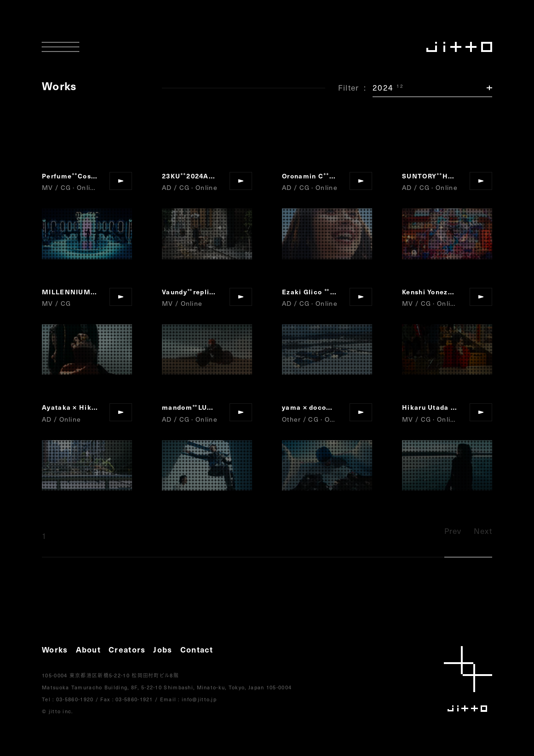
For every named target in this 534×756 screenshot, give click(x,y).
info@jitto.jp (199, 699)
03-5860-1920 (75, 699)
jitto (468, 679)
